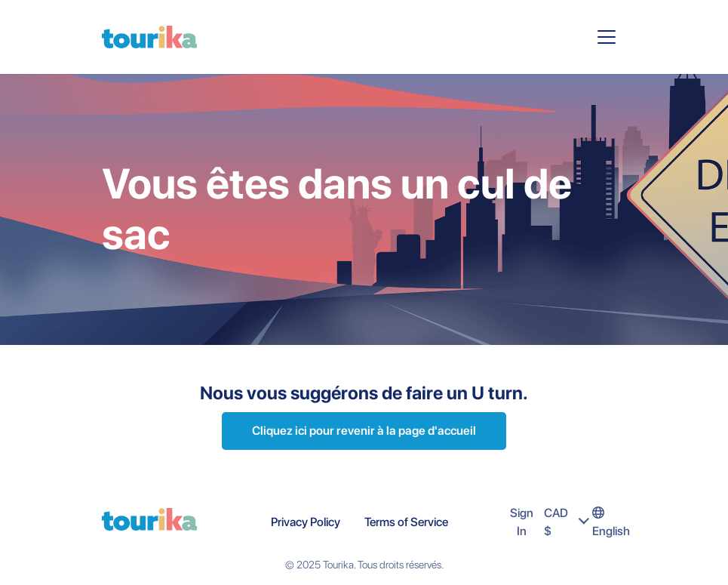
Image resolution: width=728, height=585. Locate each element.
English (611, 522)
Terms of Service (406, 522)
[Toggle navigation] (607, 37)
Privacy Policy (306, 522)
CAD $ (568, 522)
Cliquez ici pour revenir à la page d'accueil (364, 431)
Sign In (522, 522)
